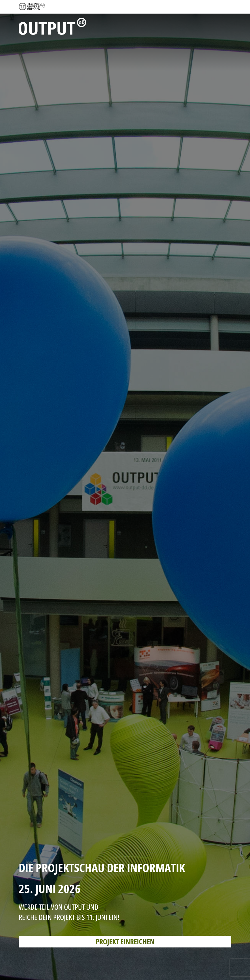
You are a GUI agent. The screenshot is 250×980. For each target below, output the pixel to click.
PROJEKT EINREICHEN (125, 942)
